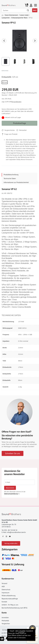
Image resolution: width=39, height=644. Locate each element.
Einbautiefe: (7, 77)
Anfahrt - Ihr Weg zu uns (10, 605)
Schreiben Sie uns (13, 453)
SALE (35, 10)
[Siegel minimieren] (36, 628)
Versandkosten (16, 102)
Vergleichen (6, 624)
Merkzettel (5, 621)
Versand (4, 583)
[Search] (16, 10)
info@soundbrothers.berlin (16, 532)
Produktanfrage (19, 123)
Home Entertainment (11, 15)
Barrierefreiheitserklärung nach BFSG (15, 608)
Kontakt (4, 602)
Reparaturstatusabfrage (10, 599)
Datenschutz (6, 589)
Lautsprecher (6, 18)
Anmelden (5, 617)
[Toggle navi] (36, 5)
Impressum (6, 593)
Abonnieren (10, 488)
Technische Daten (10, 178)
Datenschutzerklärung (11, 494)
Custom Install (24, 15)
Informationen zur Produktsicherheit (16, 182)
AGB (3, 586)
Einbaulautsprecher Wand (19, 18)
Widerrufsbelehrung (9, 596)
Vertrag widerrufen (11, 543)
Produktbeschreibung (11, 175)
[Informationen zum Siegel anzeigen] (32, 641)
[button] (31, 5)
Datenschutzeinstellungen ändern (14, 630)
